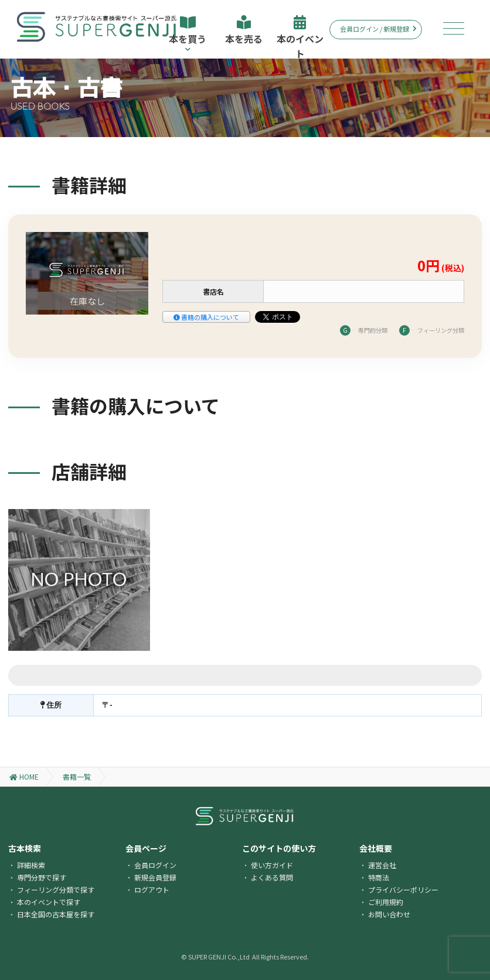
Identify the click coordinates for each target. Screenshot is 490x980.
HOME (24, 776)
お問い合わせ (389, 914)
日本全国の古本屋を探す (56, 914)
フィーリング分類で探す (56, 889)
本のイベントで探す (49, 902)
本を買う (188, 34)
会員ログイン (155, 865)
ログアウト (152, 889)
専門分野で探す (42, 877)
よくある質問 (272, 877)
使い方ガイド (272, 865)
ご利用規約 (386, 902)
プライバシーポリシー (403, 889)
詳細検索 (31, 865)
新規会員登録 (155, 877)
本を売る (244, 30)
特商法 (379, 877)
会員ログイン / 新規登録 (378, 29)
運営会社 (382, 865)
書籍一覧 (77, 776)
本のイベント (300, 37)
